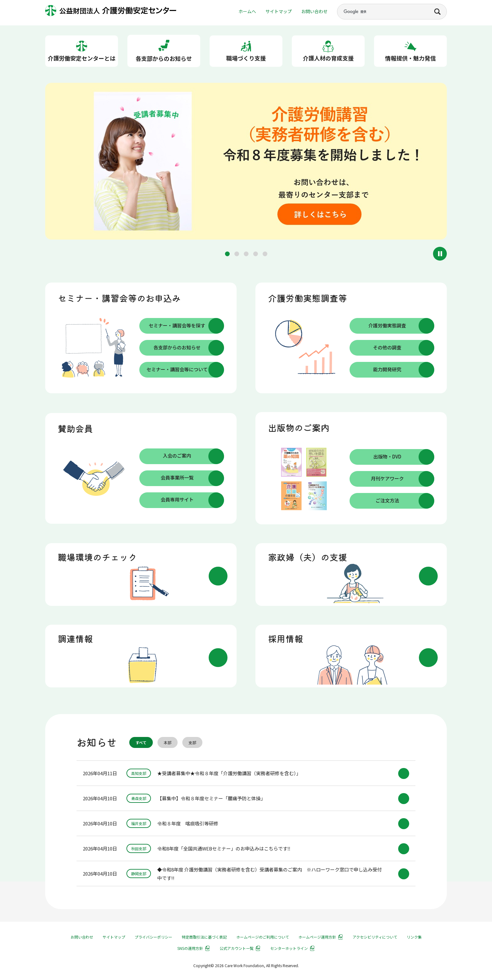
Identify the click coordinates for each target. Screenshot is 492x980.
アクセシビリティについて (375, 937)
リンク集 (414, 937)
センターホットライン (289, 948)
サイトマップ (279, 11)
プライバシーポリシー (153, 937)
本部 (168, 742)
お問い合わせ (314, 11)
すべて (141, 742)
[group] (246, 162)
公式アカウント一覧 (237, 948)
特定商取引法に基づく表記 (204, 937)
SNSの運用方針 (190, 948)
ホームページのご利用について (263, 937)
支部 (192, 742)
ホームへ (247, 11)
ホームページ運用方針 (317, 937)
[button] (227, 254)
